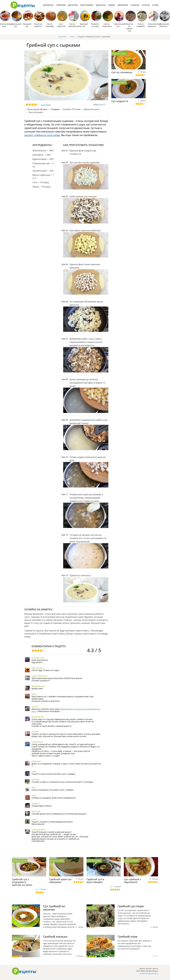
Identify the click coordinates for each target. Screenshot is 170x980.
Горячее (61, 5)
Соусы (146, 5)
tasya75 (102, 104)
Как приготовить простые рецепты (23, 5)
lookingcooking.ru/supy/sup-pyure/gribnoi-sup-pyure (66, 710)
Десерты (73, 5)
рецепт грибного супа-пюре (42, 135)
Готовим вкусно (24, 971)
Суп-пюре (92, 908)
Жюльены (17, 938)
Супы (155, 5)
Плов (90, 938)
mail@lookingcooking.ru (149, 973)
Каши (112, 5)
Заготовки (87, 5)
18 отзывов (45, 105)
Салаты (135, 5)
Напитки (123, 5)
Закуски (101, 5)
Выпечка (48, 5)
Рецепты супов (119, 54)
